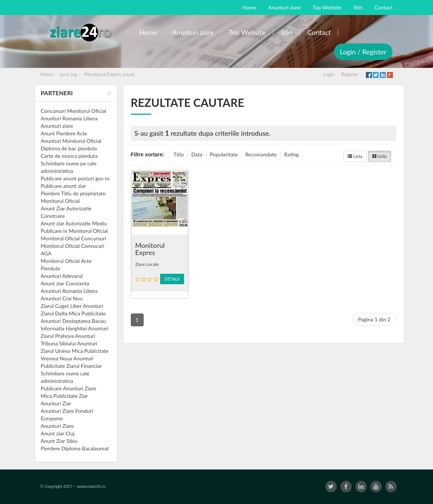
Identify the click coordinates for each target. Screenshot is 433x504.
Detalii (172, 279)
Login (329, 74)
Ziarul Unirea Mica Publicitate (75, 351)
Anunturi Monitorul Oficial (71, 141)
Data (197, 154)
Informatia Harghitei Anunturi (75, 328)
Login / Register (363, 52)
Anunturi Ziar (56, 403)
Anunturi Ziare (58, 426)
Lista (355, 156)
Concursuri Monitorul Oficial (74, 111)
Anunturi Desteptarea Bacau (73, 321)
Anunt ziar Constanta (65, 283)
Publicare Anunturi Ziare (69, 388)
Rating (291, 154)
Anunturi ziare (57, 126)
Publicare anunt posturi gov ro (75, 178)
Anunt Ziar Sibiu (59, 441)
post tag (68, 74)
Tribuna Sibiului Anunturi (69, 343)
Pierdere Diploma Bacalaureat (75, 448)
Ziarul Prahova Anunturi (68, 336)
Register (350, 74)
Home (47, 74)
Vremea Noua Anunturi (67, 358)
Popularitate (224, 154)
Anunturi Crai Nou (62, 298)
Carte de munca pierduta (69, 156)
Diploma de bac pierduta (69, 148)
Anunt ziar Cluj (58, 433)
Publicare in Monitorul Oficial (74, 231)
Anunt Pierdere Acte (64, 133)
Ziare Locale (147, 264)
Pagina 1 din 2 (374, 319)
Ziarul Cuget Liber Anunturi (72, 306)
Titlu (179, 154)
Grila (380, 156)
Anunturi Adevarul (62, 276)
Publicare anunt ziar (64, 186)
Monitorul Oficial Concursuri (74, 238)
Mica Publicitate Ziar (64, 396)
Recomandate (261, 154)
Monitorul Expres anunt (109, 74)
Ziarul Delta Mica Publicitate (73, 313)
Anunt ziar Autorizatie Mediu (74, 223)
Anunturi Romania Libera (69, 118)
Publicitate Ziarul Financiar (71, 366)
